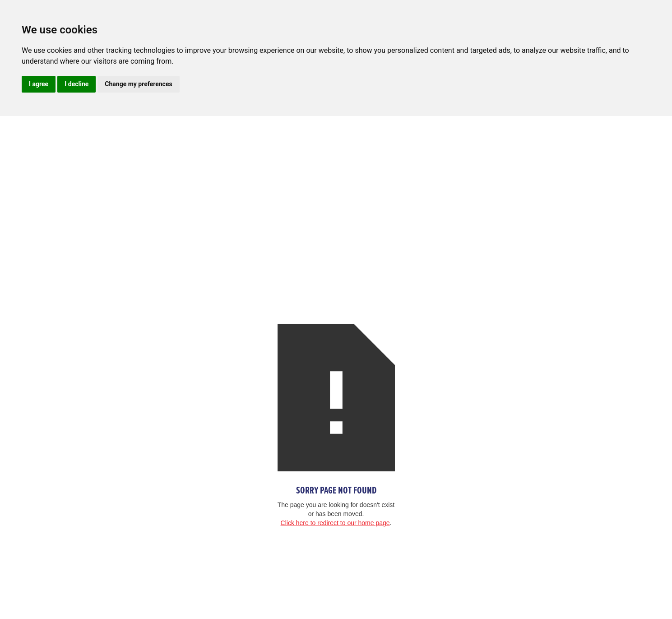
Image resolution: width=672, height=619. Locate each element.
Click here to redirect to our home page (335, 523)
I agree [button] (39, 84)
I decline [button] (76, 84)
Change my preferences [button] (138, 84)
